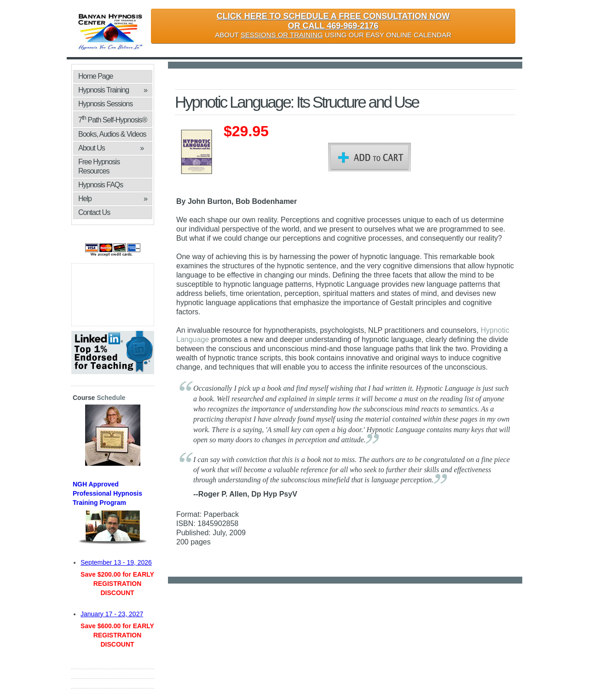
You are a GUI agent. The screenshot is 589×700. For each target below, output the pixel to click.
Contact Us (94, 212)
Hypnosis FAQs (101, 185)
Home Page (96, 76)
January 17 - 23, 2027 (112, 614)
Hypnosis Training (113, 90)
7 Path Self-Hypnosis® (113, 119)
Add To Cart (370, 157)
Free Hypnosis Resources (99, 166)
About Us (111, 148)
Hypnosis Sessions (105, 104)
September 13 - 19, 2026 (116, 562)
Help (113, 199)
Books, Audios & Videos (113, 136)
